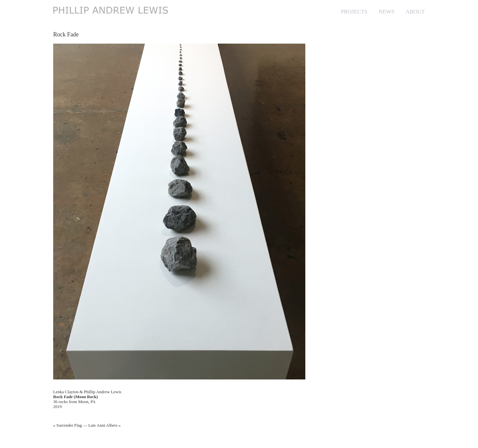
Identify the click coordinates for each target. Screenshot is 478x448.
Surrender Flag (69, 425)
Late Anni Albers (103, 425)
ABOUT (415, 12)
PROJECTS (354, 12)
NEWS (386, 12)
